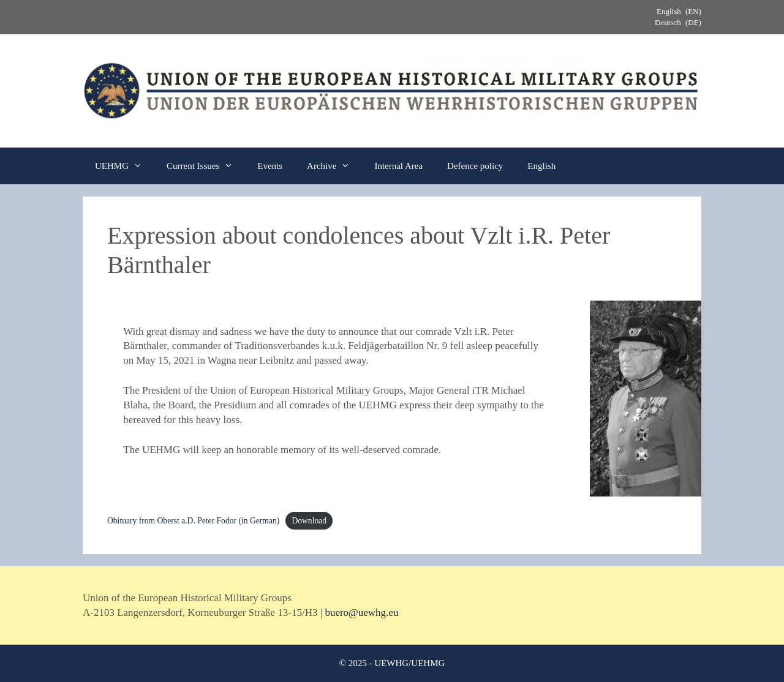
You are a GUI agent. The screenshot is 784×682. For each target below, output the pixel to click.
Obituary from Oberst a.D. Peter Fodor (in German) (193, 521)
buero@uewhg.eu (361, 613)
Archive (334, 166)
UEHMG (125, 166)
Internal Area (398, 166)
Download (309, 521)
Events (270, 166)
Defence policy (475, 166)
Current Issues (206, 166)
